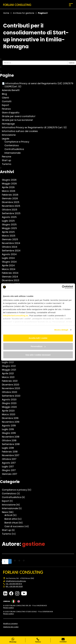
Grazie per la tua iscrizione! (19, 120)
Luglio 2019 (9, 429)
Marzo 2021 (9, 377)
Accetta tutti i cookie (38, 338)
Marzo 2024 (10, 269)
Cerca (72, 63)
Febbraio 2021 (11, 381)
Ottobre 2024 (11, 247)
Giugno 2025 (11, 225)
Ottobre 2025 (11, 210)
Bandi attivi (12, 519)
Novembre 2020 (12, 388)
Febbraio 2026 (11, 195)
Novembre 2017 (12, 455)
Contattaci (63, 640)
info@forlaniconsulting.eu (16, 316)
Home (6, 13)
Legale (7, 139)
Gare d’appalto (12, 113)
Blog (6, 94)
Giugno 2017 (10, 470)
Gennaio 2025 (11, 239)
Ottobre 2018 (10, 441)
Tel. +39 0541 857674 (14, 584)
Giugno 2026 (10, 180)
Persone (8, 157)
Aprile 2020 (10, 411)
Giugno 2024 (11, 262)
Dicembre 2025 (12, 202)
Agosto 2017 (10, 463)
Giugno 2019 (10, 433)
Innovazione (10, 135)
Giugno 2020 (10, 403)
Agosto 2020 (10, 400)
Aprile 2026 (10, 187)
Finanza (8, 109)
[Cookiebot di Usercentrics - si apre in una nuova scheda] (62, 287)
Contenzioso (13, 145)
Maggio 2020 (11, 407)
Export (7, 105)
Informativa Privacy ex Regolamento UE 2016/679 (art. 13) (36, 127)
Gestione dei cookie (11, 627)
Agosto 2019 (10, 426)
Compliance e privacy (16, 490)
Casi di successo (15, 526)
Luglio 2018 (9, 448)
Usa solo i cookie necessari (38, 355)
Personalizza (38, 346)
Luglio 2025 (10, 221)
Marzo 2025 (10, 236)
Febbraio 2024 (11, 273)
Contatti (8, 101)
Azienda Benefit (12, 90)
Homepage (10, 124)
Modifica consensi (10, 624)
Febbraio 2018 (11, 452)
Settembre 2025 (12, 213)
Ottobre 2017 (10, 459)
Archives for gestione (24, 13)
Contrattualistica (15, 149)
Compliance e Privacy (18, 142)
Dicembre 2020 (12, 385)
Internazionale (14, 153)
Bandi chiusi (13, 523)
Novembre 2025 (12, 206)
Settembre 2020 (12, 396)
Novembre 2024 (12, 243)
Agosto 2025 (11, 217)
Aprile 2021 (9, 373)
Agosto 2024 (11, 254)
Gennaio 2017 (11, 474)
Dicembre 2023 (12, 280)
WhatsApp (13, 640)
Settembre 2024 (12, 251)
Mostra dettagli (61, 330)
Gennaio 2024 (11, 277)
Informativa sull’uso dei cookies (21, 131)
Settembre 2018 (12, 444)
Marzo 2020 (10, 414)
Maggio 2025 (11, 228)
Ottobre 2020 (11, 392)
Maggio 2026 (11, 184)
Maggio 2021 (10, 370)
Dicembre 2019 (11, 418)
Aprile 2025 (10, 232)
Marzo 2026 (10, 191)
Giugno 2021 (10, 366)
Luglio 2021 (9, 362)
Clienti (7, 98)
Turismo (8, 164)
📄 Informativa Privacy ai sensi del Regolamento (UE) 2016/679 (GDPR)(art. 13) (39, 85)
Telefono (38, 640)
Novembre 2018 (12, 437)
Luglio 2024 (10, 258)
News (6, 512)
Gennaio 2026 (11, 198)
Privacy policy (9, 608)
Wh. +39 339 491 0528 (14, 586)
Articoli (10, 515)
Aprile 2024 (10, 266)
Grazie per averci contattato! (20, 116)
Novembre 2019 (12, 422)
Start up (8, 160)
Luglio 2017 (9, 467)
